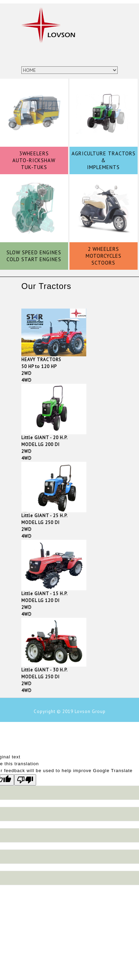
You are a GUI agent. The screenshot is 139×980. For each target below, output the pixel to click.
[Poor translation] (25, 780)
